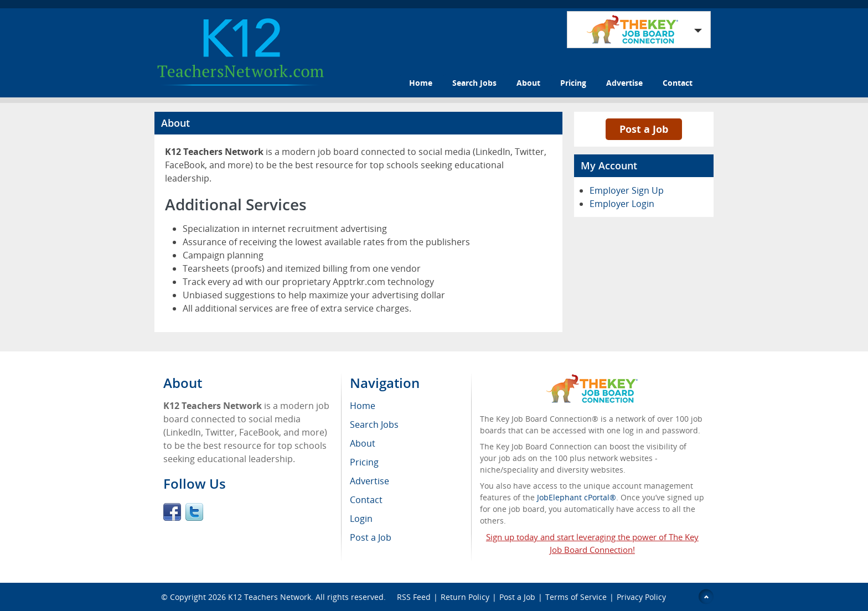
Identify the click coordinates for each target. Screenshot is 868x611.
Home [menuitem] (363, 406)
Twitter (194, 512)
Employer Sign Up (627, 190)
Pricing (573, 83)
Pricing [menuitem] (364, 462)
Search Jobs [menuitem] (374, 424)
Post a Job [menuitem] (371, 537)
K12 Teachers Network (270, 597)
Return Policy (465, 597)
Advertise (624, 83)
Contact (678, 83)
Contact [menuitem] (366, 500)
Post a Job (644, 129)
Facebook (172, 512)
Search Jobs (474, 83)
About (528, 83)
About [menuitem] (363, 443)
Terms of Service (576, 597)
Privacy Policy (642, 597)
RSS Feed (414, 597)
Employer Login (622, 204)
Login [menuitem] (361, 519)
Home (421, 83)
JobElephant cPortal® (577, 497)
